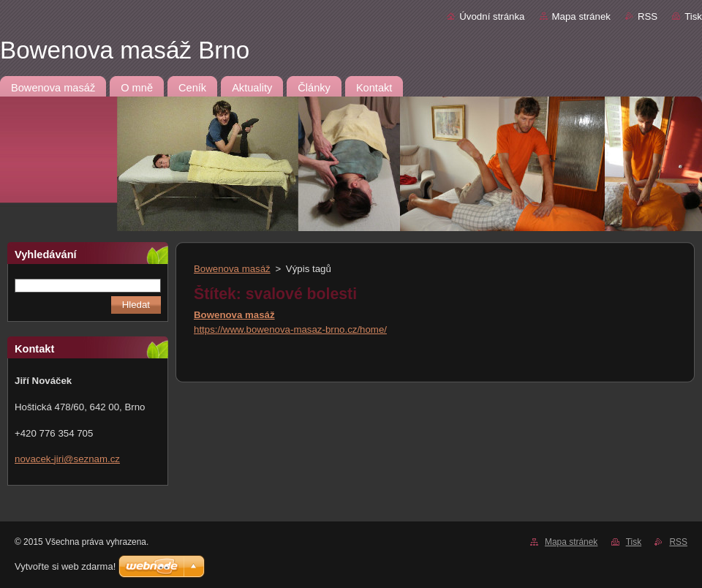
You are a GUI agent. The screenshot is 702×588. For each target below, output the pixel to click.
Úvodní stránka (492, 16)
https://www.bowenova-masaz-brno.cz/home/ (290, 329)
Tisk (693, 16)
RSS (648, 16)
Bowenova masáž (232, 269)
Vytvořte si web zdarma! (65, 566)
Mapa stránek (581, 16)
